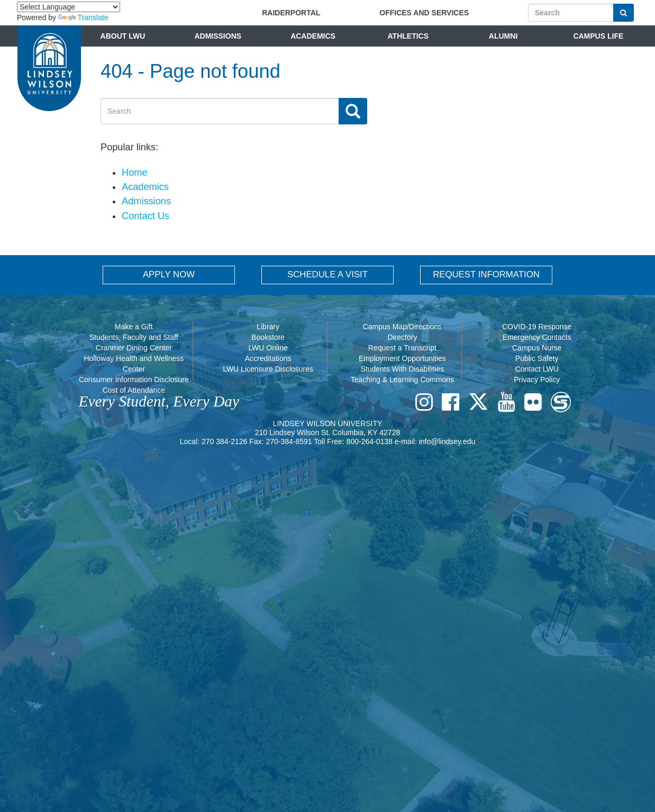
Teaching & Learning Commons (402, 380)
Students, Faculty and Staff (134, 337)
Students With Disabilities (402, 369)
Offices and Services (424, 13)
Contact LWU (537, 369)
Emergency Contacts (537, 337)
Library (268, 327)
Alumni (503, 36)
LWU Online (268, 348)
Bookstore (268, 337)
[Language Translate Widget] (69, 7)
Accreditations (268, 358)
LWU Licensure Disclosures (268, 369)
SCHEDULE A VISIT (327, 274)
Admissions (218, 36)
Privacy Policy (537, 380)
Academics (313, 36)
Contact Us (145, 216)
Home (135, 173)
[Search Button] (624, 13)
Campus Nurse (537, 348)
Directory (402, 337)
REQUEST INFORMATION (486, 274)
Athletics (408, 36)
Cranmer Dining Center (134, 348)
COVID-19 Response (537, 327)
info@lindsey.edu (447, 441)
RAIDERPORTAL (291, 13)
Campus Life (598, 36)
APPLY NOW (169, 274)
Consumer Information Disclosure (134, 380)
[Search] (571, 13)
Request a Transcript (402, 348)
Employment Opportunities (402, 358)
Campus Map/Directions (402, 327)
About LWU (123, 36)
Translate (83, 17)
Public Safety (537, 358)
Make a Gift (134, 327)
